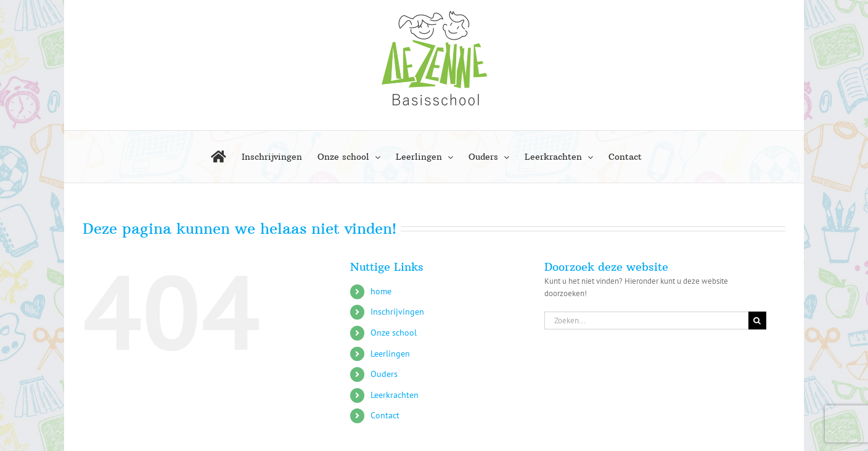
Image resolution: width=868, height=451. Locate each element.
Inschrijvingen (397, 312)
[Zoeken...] (646, 321)
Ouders (384, 374)
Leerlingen (390, 354)
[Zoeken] (757, 321)
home (381, 291)
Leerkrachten (395, 395)
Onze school (394, 333)
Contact (385, 415)
